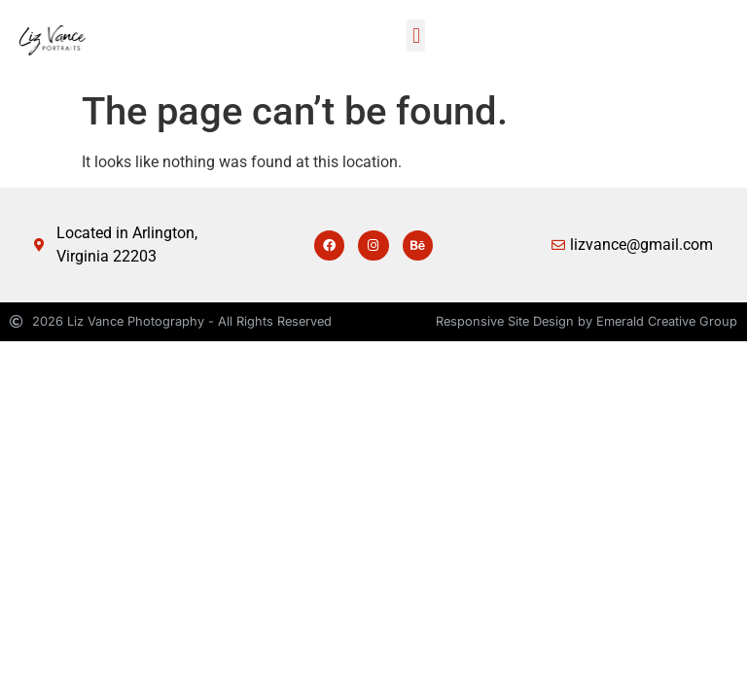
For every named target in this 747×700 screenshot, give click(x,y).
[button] (416, 35)
